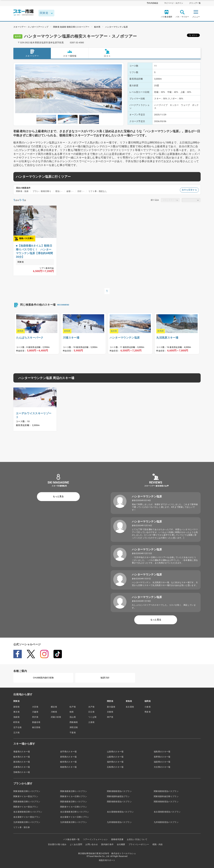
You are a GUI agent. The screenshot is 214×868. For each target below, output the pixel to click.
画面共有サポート (107, 860)
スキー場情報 (70, 53)
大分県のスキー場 (162, 767)
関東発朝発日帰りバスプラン (27, 791)
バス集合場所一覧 (71, 839)
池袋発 (16, 717)
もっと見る (58, 496)
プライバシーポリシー (139, 844)
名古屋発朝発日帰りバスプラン (28, 812)
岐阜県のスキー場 (68, 762)
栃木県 (97, 27)
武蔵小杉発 (56, 717)
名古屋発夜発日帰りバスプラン (75, 812)
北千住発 (17, 727)
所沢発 (35, 717)
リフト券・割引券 (22, 827)
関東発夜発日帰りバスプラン (74, 791)
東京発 (16, 712)
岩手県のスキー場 (68, 752)
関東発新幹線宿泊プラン (118, 796)
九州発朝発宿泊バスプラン (119, 822)
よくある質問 (76, 844)
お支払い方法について (137, 839)
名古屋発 (130, 707)
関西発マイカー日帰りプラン (74, 807)
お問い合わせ (92, 844)
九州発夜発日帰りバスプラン (74, 822)
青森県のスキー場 (22, 752)
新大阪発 (111, 707)
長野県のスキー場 (162, 757)
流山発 (73, 717)
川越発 (35, 712)
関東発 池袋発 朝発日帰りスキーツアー (71, 27)
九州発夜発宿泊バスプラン (166, 822)
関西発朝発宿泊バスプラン (166, 802)
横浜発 (54, 707)
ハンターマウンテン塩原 (117, 27)
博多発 (148, 712)
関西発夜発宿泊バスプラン (119, 802)
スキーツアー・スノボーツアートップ (31, 27)
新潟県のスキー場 (22, 762)
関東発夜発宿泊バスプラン (166, 791)
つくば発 (92, 717)
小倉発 (148, 707)
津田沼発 (74, 727)
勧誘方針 (105, 678)
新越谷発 (36, 722)
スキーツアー (32, 53)
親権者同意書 (117, 839)
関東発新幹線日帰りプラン (166, 796)
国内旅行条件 (107, 844)
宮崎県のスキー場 (22, 772)
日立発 (91, 712)
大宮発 (35, 707)
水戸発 (91, 707)
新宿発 (16, 707)
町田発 (16, 722)
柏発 (72, 712)
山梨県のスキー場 (115, 757)
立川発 (16, 733)
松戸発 (73, 707)
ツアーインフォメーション (95, 839)
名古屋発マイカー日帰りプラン (75, 817)
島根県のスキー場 (68, 767)
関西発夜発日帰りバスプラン (74, 802)
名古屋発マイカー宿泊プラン (27, 817)
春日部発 (36, 727)
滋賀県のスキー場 (162, 762)
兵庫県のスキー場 (22, 767)
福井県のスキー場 (115, 762)
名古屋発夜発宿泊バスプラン (167, 812)
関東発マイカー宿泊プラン (26, 796)
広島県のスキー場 (115, 767)
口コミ (107, 53)
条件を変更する (189, 190)
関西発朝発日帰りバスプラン (27, 802)
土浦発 (91, 722)
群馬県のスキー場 (68, 757)
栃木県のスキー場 (22, 757)
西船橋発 (74, 722)
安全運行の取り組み (57, 844)
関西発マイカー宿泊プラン (26, 807)
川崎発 (54, 712)
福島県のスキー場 (162, 752)
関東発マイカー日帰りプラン (74, 796)
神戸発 (110, 717)
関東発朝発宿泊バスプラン (119, 791)
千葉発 (73, 733)
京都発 (110, 712)
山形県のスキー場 (115, 752)
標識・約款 (158, 844)
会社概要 (121, 844)
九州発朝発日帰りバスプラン (27, 822)
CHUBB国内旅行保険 (43, 678)
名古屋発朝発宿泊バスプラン (120, 812)
